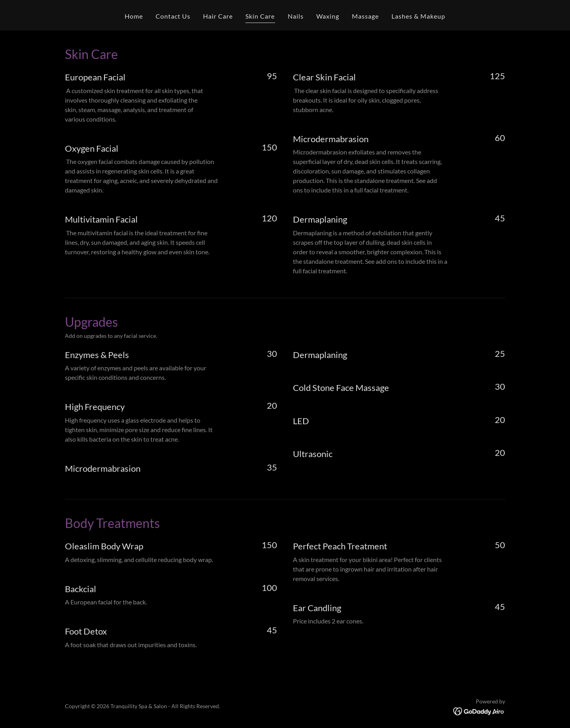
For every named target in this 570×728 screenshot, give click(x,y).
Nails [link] (296, 16)
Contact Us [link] (173, 16)
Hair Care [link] (218, 16)
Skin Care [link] (260, 16)
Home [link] (134, 16)
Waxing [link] (328, 16)
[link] (479, 711)
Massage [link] (365, 16)
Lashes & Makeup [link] (418, 16)
